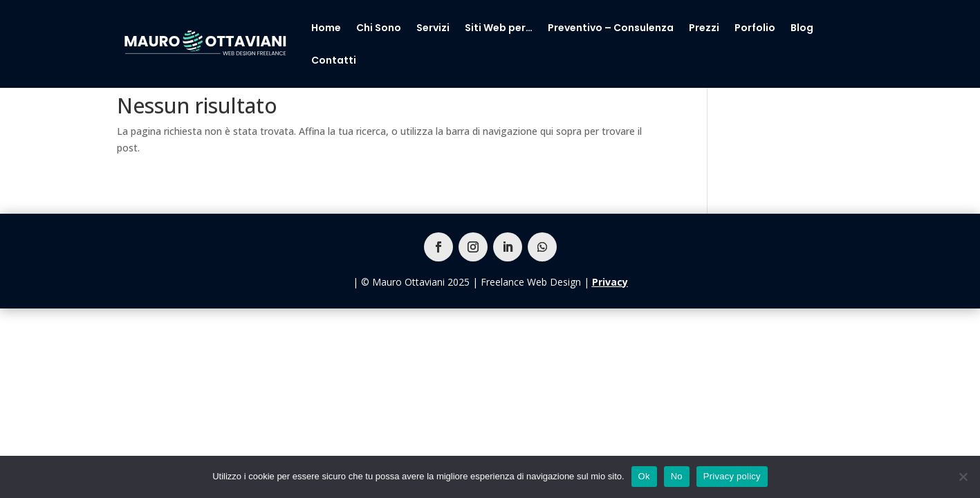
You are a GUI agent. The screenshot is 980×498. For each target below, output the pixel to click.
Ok (644, 476)
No (677, 476)
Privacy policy (732, 476)
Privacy (610, 282)
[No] (963, 477)
